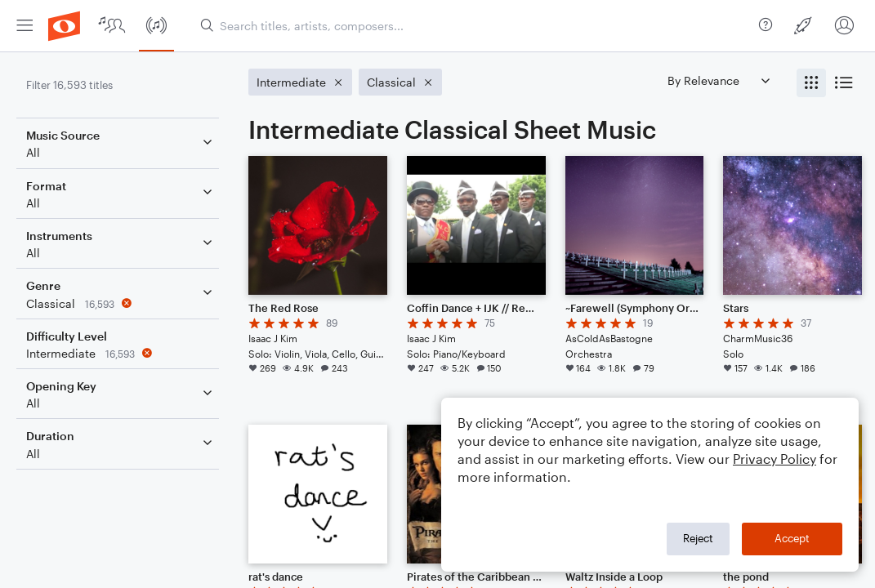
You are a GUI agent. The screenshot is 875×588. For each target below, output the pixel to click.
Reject (698, 538)
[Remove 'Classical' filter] (121, 303)
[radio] (811, 83)
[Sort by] (718, 80)
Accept (792, 538)
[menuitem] (25, 26)
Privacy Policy (775, 459)
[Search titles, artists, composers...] (473, 26)
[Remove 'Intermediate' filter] (121, 353)
